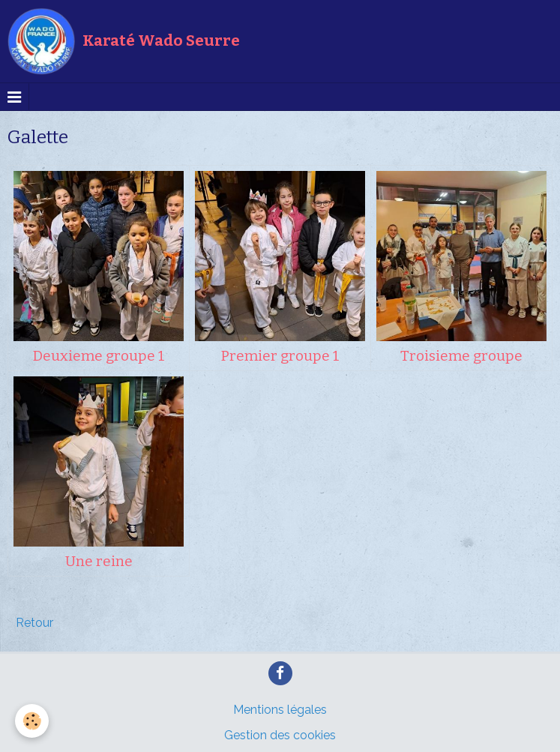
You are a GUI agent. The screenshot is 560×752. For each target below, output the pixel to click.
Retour (34, 623)
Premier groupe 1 (280, 356)
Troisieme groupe (461, 356)
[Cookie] (32, 721)
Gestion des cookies (280, 735)
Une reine (99, 561)
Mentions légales (280, 710)
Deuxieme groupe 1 (99, 356)
